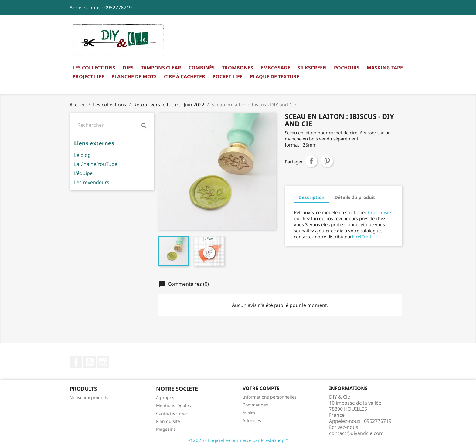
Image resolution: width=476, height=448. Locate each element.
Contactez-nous (172, 413)
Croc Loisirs (380, 212)
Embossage (275, 68)
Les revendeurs (92, 182)
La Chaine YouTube (96, 164)
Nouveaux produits (89, 397)
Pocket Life (228, 76)
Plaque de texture (275, 76)
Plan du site (168, 421)
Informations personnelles (270, 397)
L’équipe (83, 173)
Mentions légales (173, 405)
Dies (128, 68)
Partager (311, 161)
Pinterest (327, 161)
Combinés (202, 68)
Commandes (255, 405)
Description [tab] (311, 197)
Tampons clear (161, 68)
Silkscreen (312, 68)
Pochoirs (347, 68)
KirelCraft (362, 237)
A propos (165, 397)
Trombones (238, 68)
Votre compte (261, 388)
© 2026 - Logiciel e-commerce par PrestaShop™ (238, 440)
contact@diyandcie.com (356, 433)
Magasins (166, 429)
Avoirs (249, 413)
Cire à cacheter (185, 76)
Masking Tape (385, 68)
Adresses (252, 421)
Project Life (88, 76)
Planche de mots (134, 76)
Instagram (103, 362)
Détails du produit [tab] (355, 197)
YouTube (90, 362)
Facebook (76, 362)
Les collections (94, 68)
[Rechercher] (112, 125)
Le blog (82, 155)
